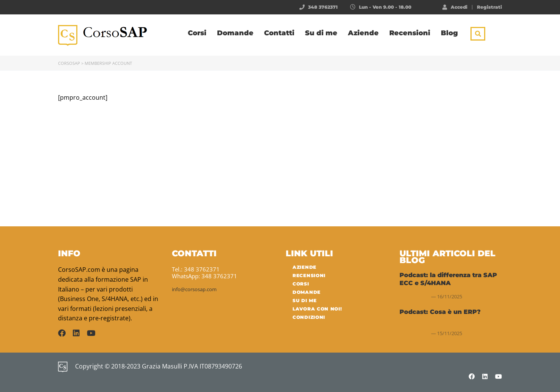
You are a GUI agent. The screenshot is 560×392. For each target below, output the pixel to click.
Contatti (279, 33)
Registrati (489, 7)
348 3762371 (323, 7)
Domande (235, 33)
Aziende (363, 33)
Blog (449, 33)
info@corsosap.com (194, 289)
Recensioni (410, 33)
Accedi (455, 7)
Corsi (197, 33)
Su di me (321, 33)
